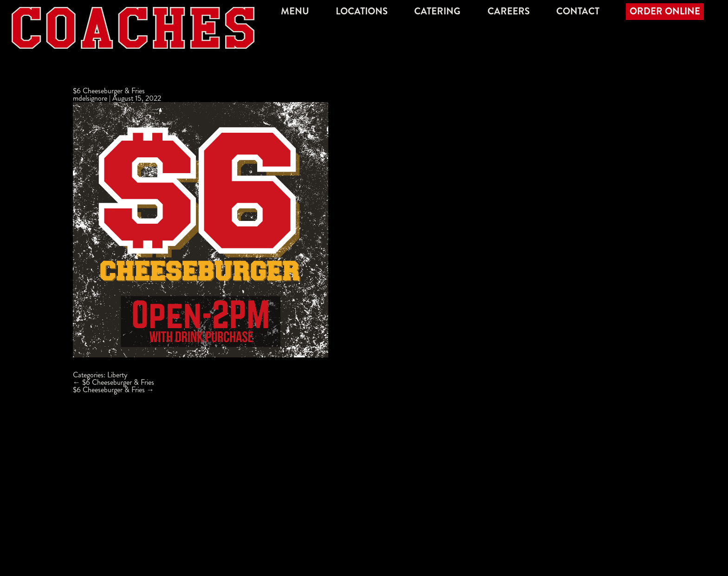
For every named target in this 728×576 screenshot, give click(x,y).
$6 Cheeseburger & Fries (109, 91)
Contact (578, 11)
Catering (437, 11)
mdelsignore (90, 98)
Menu (295, 11)
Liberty (117, 375)
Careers (509, 11)
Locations (362, 11)
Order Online (665, 11)
